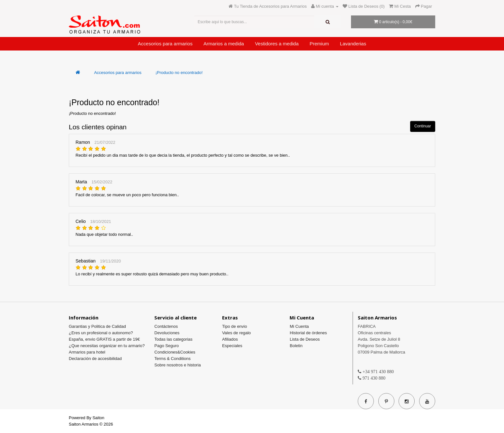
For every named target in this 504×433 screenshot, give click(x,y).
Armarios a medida (224, 44)
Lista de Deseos (305, 339)
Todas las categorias (173, 339)
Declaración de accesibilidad (95, 359)
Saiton (99, 418)
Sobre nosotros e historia (178, 365)
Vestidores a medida (277, 44)
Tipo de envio (235, 326)
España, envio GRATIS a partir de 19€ (104, 339)
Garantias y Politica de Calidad (97, 326)
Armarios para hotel (87, 352)
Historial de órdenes (308, 333)
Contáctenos (166, 326)
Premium (319, 44)
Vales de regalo (236, 333)
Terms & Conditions (172, 359)
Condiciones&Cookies (175, 352)
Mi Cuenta (299, 326)
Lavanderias (353, 44)
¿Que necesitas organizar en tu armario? (107, 346)
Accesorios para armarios (165, 44)
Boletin (296, 346)
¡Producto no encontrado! (179, 73)
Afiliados (230, 339)
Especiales (232, 346)
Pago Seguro (166, 346)
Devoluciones (167, 333)
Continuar (423, 126)
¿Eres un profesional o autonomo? (101, 333)
